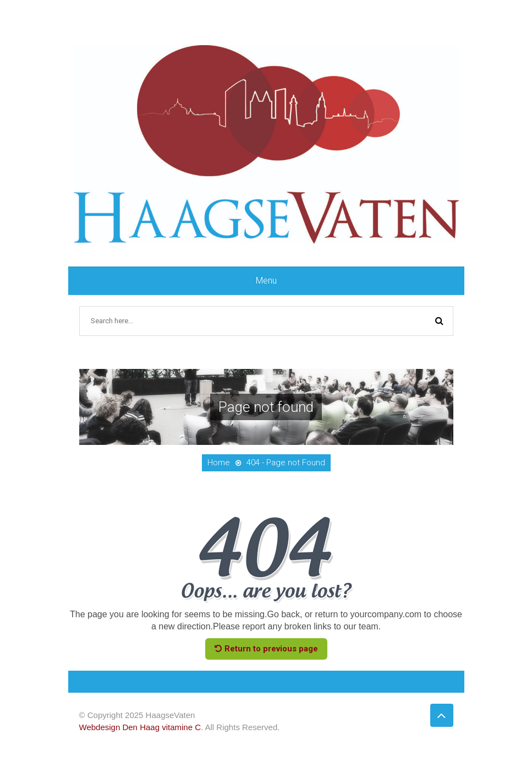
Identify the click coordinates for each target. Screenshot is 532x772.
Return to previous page (266, 649)
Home (219, 463)
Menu (266, 281)
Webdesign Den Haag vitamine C (140, 727)
